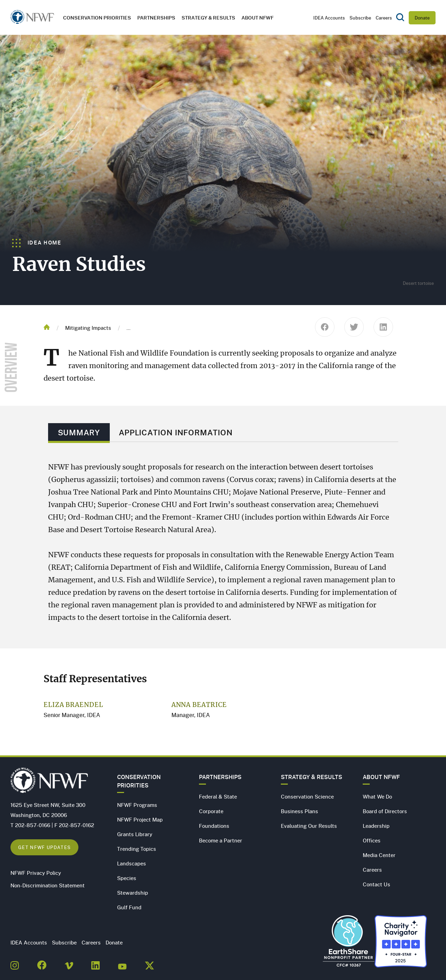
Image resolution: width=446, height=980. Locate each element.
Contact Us (376, 884)
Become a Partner (221, 840)
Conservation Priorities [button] (97, 18)
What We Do (377, 796)
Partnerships (156, 18)
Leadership (376, 826)
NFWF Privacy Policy (36, 873)
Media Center (379, 855)
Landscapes (132, 863)
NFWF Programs (137, 805)
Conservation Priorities (139, 781)
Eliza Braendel (73, 705)
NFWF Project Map (140, 819)
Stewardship (133, 893)
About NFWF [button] (257, 18)
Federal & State (218, 796)
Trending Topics (137, 849)
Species (127, 878)
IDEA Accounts (329, 18)
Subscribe (360, 18)
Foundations (214, 826)
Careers (384, 18)
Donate (422, 18)
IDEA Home (37, 242)
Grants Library (135, 834)
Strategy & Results (208, 18)
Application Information (176, 432)
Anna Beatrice (199, 705)
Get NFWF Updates (44, 847)
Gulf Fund (129, 907)
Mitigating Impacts (88, 328)
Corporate (211, 811)
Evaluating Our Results (309, 826)
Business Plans (299, 811)
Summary (79, 432)
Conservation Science (307, 796)
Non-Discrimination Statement (48, 885)
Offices (372, 840)
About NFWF (381, 777)
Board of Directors (385, 811)
